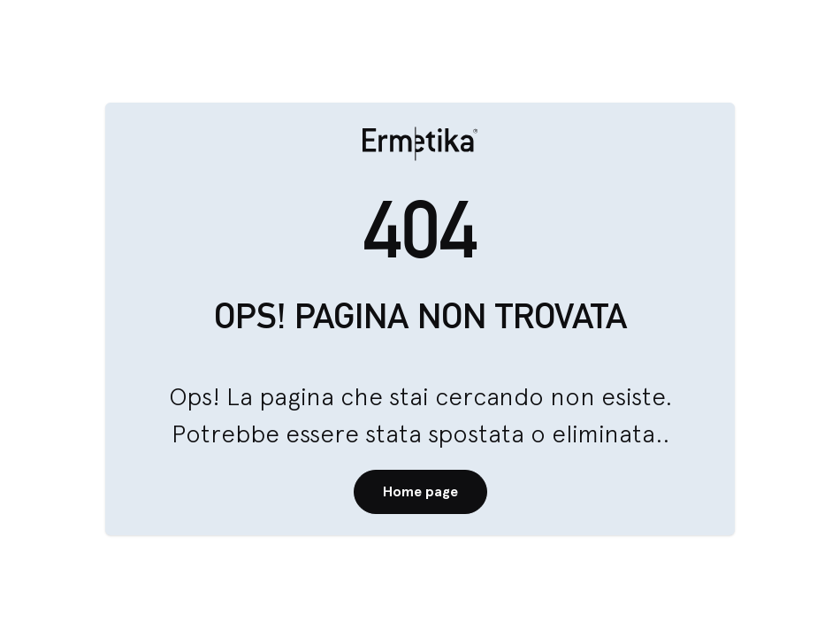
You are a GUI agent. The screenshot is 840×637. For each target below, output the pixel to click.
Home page (420, 491)
